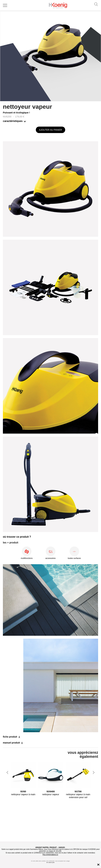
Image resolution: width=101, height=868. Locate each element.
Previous (7, 772)
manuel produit (11, 743)
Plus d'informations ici (50, 855)
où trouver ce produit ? (17, 537)
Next (94, 772)
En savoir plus (50, 862)
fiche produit (10, 737)
